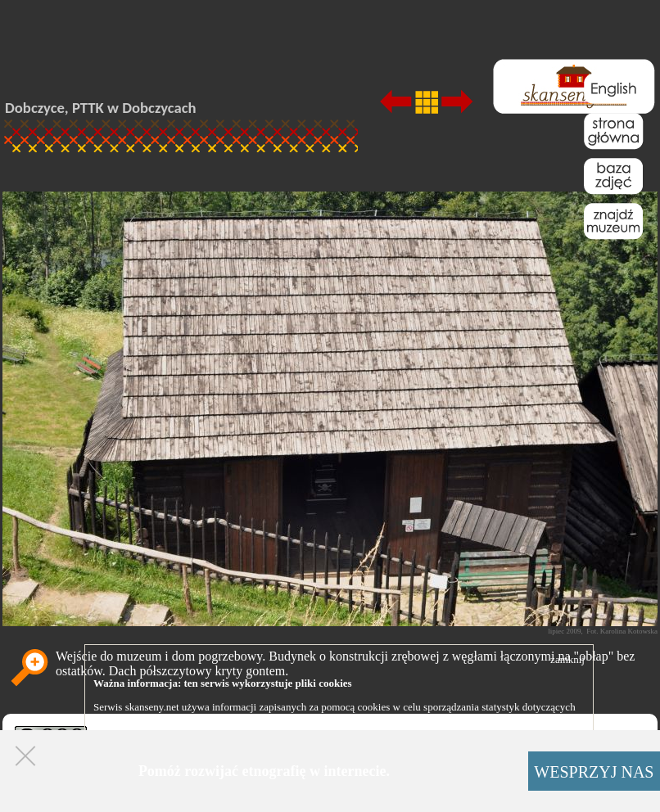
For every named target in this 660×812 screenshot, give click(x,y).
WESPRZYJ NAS (594, 772)
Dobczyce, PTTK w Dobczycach (101, 108)
